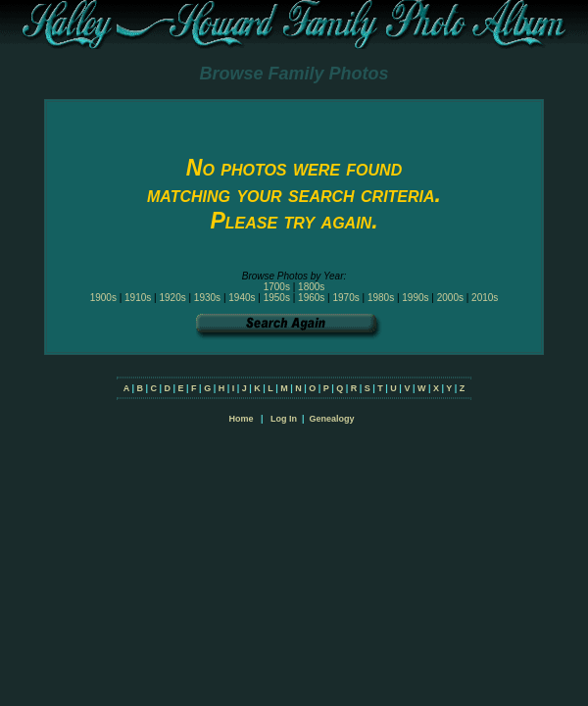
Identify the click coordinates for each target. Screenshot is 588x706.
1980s (381, 298)
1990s (415, 298)
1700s (277, 287)
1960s (311, 298)
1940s (242, 298)
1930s (207, 298)
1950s (277, 298)
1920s (172, 298)
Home (241, 419)
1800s (311, 287)
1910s (138, 298)
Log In (284, 419)
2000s (450, 298)
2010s (485, 298)
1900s (103, 298)
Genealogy (332, 419)
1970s (345, 298)
